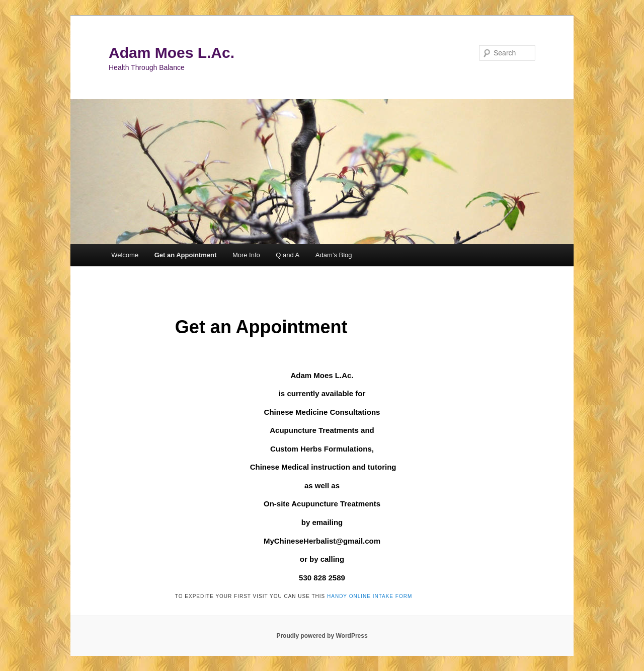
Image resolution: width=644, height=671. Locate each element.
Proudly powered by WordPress (322, 636)
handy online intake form (370, 596)
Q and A (288, 255)
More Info (246, 255)
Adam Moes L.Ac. (172, 53)
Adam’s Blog (334, 255)
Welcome (125, 255)
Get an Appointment (186, 255)
